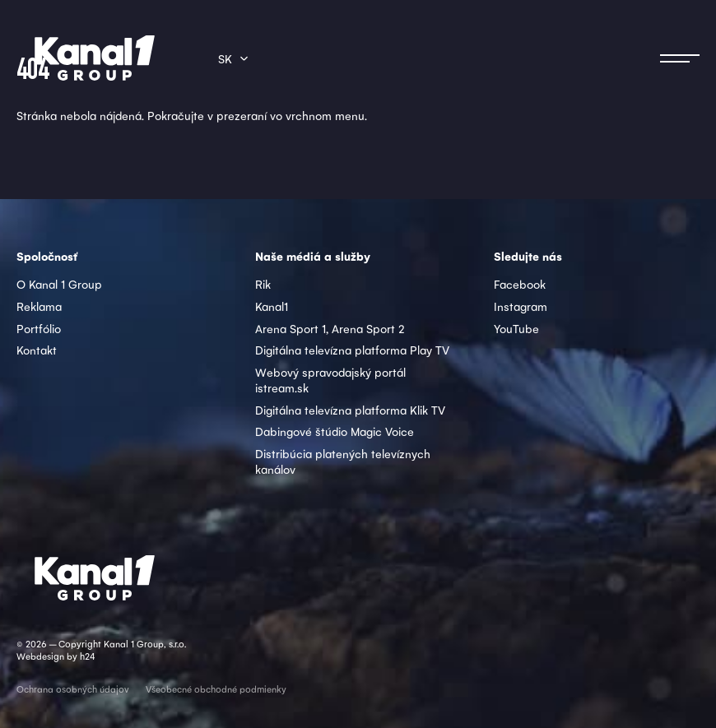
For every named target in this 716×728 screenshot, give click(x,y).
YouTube (516, 328)
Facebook (520, 284)
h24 (87, 656)
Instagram (521, 306)
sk (225, 58)
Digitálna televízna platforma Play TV (352, 350)
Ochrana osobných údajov (73, 689)
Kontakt (37, 350)
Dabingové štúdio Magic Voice (335, 431)
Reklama (39, 306)
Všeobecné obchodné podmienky (216, 689)
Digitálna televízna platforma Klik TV (350, 410)
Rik (263, 284)
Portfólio (39, 328)
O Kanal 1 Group (59, 284)
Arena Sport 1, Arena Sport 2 (330, 328)
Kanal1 (272, 306)
